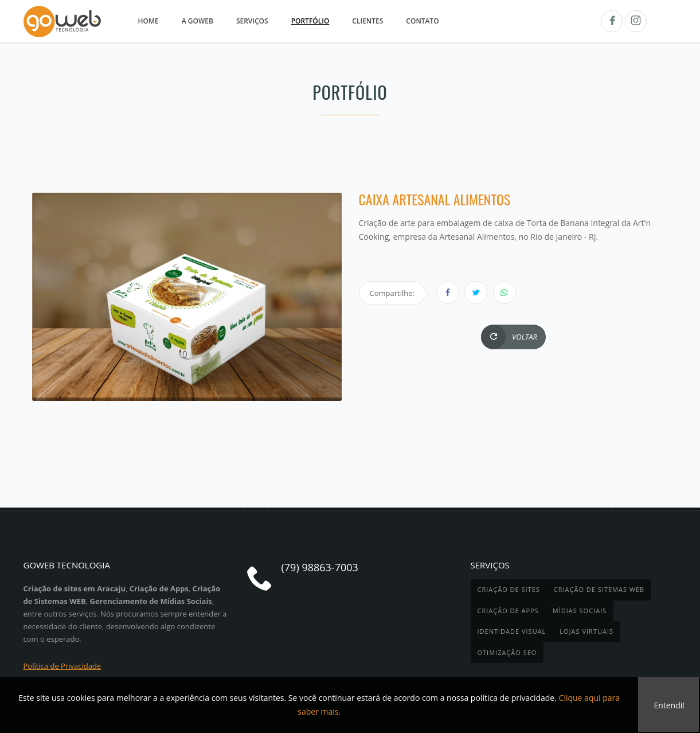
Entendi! (669, 705)
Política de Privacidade (62, 666)
